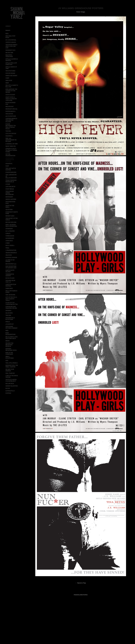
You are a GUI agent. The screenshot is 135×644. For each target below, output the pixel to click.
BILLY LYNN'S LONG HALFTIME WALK (12, 338)
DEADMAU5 (9, 136)
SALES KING (9, 313)
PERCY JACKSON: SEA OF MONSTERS (11, 225)
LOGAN (8, 184)
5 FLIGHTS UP (10, 324)
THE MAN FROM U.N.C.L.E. (10, 281)
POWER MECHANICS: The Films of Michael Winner (11, 126)
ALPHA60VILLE (10, 391)
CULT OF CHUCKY (11, 134)
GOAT (7, 166)
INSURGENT (9, 197)
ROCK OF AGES (10, 278)
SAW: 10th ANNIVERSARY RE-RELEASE (11, 140)
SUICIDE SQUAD (10, 73)
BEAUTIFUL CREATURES (9, 56)
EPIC (7, 361)
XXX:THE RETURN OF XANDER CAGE (11, 267)
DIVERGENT (9, 229)
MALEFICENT (10, 107)
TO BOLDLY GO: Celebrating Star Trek (12, 303)
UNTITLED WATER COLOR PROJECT (11, 380)
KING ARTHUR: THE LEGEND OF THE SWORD (11, 91)
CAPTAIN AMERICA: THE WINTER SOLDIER (11, 120)
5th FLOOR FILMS (11, 116)
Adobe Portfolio (84, 595)
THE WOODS (9, 114)
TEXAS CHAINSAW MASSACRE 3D (11, 181)
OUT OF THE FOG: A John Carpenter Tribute (11, 299)
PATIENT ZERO (10, 216)
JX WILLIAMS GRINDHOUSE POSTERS (10, 160)
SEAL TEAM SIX (10, 373)
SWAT (7, 83)
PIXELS (8, 322)
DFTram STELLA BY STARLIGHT (11, 64)
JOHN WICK (9, 241)
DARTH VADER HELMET (10, 271)
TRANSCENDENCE (11, 253)
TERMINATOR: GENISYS (10, 275)
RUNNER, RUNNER (11, 258)
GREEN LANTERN (11, 199)
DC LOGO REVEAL (11, 40)
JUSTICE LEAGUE (11, 42)
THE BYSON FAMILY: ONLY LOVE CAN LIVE (11, 46)
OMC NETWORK (10, 295)
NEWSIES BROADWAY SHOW (11, 349)
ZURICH (8, 233)
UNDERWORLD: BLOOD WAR (10, 319)
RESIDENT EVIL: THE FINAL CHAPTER (12, 366)
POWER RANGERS (11, 172)
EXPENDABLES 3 (10, 111)
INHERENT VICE (10, 50)
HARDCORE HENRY (11, 76)
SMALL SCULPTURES (10, 357)
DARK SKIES (9, 288)
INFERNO (8, 311)
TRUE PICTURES (10, 71)
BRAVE (8, 341)
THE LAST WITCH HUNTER (11, 169)
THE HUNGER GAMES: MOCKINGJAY (10, 193)
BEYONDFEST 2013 (11, 264)
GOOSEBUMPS (10, 238)
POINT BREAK (10, 189)
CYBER (8, 243)
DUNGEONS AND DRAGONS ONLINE (11, 307)
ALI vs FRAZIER (10, 231)
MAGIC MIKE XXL (11, 146)
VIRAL (7, 248)
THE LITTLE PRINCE (12, 363)
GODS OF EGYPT (10, 95)
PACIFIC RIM (9, 53)
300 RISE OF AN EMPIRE (10, 261)
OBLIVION (9, 255)
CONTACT (8, 26)
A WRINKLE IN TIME (12, 144)
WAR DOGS (9, 80)
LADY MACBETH (10, 187)
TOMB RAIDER (10, 236)
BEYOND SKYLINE (11, 222)
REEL (7, 34)
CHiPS (7, 78)
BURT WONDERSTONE (11, 334)
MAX (7, 331)
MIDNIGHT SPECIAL (11, 109)
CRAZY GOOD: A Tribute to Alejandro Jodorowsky (11, 99)
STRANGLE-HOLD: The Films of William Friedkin (11, 150)
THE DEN (8, 315)
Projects (8, 30)
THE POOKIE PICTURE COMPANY (11, 327)
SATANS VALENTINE (12, 386)
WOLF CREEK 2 (10, 245)
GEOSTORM (9, 210)
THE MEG (8, 131)
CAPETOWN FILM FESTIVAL (11, 285)
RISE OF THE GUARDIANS (9, 353)
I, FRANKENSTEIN (11, 250)
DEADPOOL (9, 164)
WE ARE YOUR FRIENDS (10, 370)
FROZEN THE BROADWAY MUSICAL (9, 345)
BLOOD (8, 388)
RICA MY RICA (10, 384)
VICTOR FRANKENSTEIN (10, 155)
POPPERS (8, 393)
